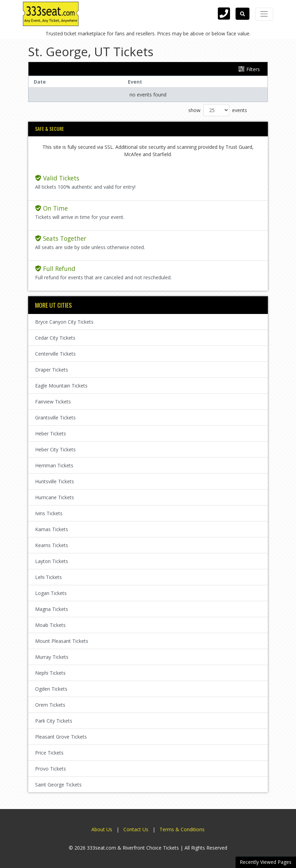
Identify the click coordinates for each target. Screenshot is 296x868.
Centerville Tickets (55, 354)
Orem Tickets (50, 705)
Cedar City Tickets (55, 338)
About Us (102, 829)
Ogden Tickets (51, 689)
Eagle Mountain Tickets (61, 386)
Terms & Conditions (182, 829)
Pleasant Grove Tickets (61, 737)
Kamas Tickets (52, 529)
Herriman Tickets (54, 465)
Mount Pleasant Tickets (62, 641)
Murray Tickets (52, 657)
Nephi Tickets (50, 673)
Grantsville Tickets (55, 418)
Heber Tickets (51, 433)
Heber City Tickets (55, 449)
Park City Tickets (54, 721)
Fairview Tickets (53, 402)
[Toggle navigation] (264, 14)
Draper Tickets (52, 370)
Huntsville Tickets (55, 481)
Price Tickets (49, 753)
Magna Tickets (52, 609)
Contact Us (136, 829)
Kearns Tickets (52, 545)
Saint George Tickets (58, 785)
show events (218, 110)
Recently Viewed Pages (266, 862)
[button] (242, 14)
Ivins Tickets (49, 513)
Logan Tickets (51, 593)
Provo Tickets (51, 769)
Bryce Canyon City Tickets (64, 322)
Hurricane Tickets (55, 497)
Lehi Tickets (48, 577)
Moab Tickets (50, 625)
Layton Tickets (52, 561)
